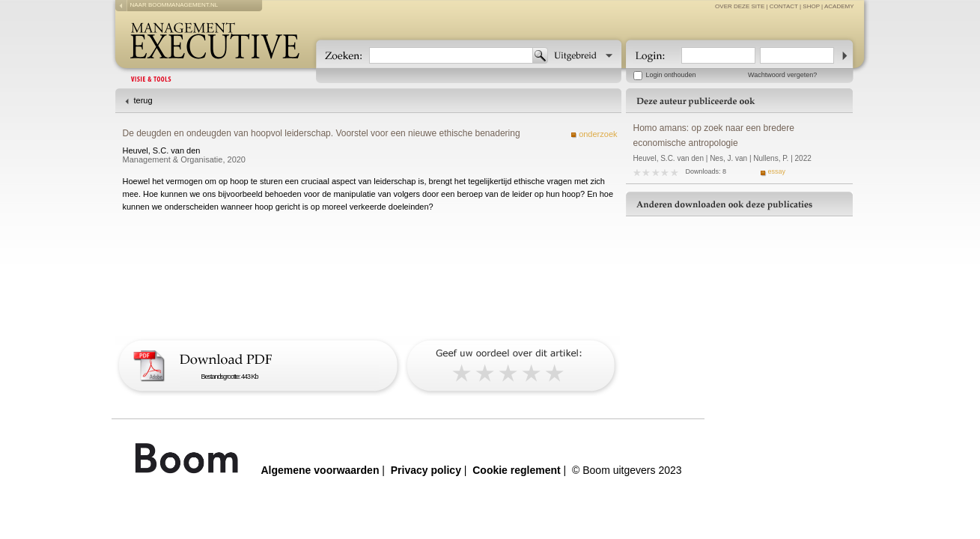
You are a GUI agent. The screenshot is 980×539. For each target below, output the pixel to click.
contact (784, 6)
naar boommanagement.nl (174, 5)
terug (143, 100)
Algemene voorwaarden (320, 470)
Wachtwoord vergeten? (782, 75)
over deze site (740, 6)
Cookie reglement (516, 470)
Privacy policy (426, 470)
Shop (811, 6)
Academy (839, 6)
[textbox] (451, 55)
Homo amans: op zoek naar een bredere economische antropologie (714, 135)
